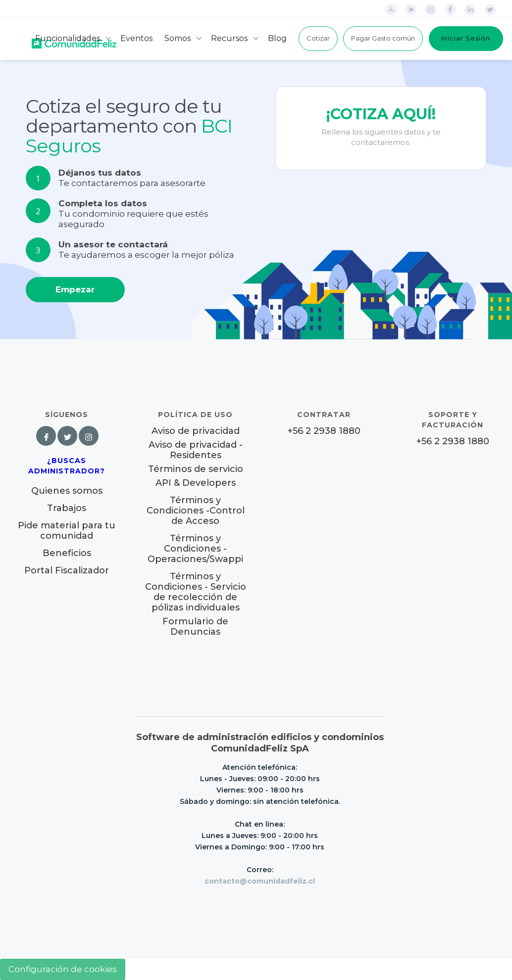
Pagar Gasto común (383, 38)
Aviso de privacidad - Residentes (196, 450)
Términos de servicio (196, 469)
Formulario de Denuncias (195, 627)
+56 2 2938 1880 (324, 431)
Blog (277, 38)
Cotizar (318, 38)
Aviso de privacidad (196, 431)
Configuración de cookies (63, 969)
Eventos (136, 38)
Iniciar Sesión (466, 38)
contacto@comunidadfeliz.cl (260, 881)
